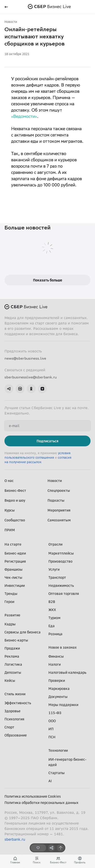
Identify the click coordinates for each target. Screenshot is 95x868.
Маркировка (59, 689)
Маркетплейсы (61, 553)
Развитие (12, 615)
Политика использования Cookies (33, 796)
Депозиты (13, 672)
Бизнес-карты (16, 640)
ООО (52, 721)
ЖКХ (52, 610)
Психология (14, 719)
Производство (60, 561)
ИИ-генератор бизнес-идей (67, 762)
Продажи (12, 648)
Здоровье (12, 711)
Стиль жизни (15, 694)
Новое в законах (63, 647)
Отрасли (55, 544)
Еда (52, 626)
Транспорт (57, 577)
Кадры (10, 624)
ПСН (52, 737)
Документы (58, 697)
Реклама (12, 656)
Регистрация (15, 561)
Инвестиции (15, 585)
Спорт (9, 727)
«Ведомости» (24, 117)
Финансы (56, 656)
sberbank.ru (15, 839)
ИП (51, 729)
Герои (9, 602)
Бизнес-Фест (15, 490)
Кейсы (10, 680)
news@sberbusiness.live (25, 358)
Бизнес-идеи (15, 553)
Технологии (58, 750)
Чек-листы (13, 577)
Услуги (54, 569)
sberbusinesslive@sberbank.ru (31, 377)
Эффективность (18, 703)
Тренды (11, 594)
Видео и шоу (15, 500)
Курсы (10, 510)
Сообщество (15, 520)
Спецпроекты (59, 490)
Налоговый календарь (67, 672)
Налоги (55, 664)
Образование (16, 735)
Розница (55, 634)
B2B (52, 602)
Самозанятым (59, 520)
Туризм (54, 618)
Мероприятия (59, 510)
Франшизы (13, 569)
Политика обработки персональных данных (41, 803)
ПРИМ (10, 530)
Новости (11, 22)
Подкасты (56, 500)
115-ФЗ (55, 713)
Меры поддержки (63, 705)
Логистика (13, 664)
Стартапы (57, 773)
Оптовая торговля (64, 594)
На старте (13, 544)
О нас (9, 481)
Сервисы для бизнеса (23, 632)
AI (50, 781)
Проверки (57, 680)
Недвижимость (61, 585)
